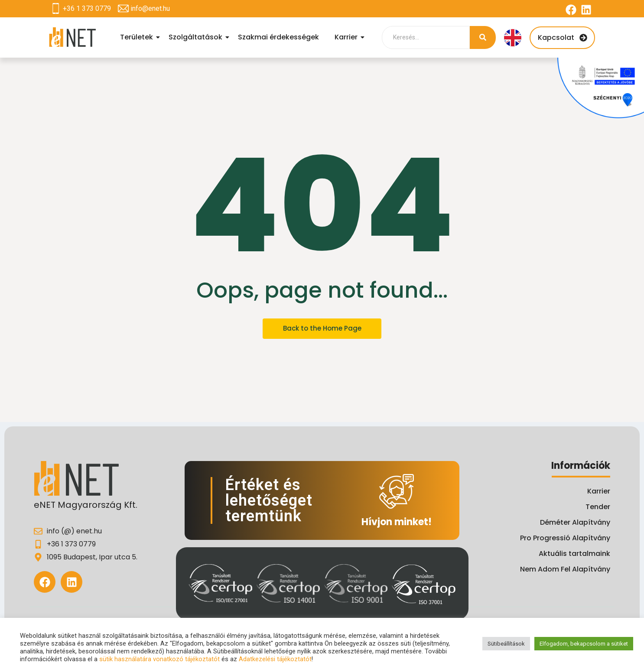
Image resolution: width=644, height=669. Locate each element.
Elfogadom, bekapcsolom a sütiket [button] (584, 644)
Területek (138, 37)
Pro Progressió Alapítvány (565, 538)
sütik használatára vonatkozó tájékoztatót (159, 659)
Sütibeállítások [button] (506, 644)
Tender (598, 507)
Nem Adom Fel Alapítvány (565, 569)
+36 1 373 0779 (87, 8)
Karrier (347, 37)
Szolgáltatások (197, 37)
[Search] (426, 37)
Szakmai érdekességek (278, 37)
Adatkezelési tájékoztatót (275, 659)
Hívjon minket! (397, 522)
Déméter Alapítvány (575, 522)
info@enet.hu (150, 8)
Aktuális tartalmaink (574, 554)
